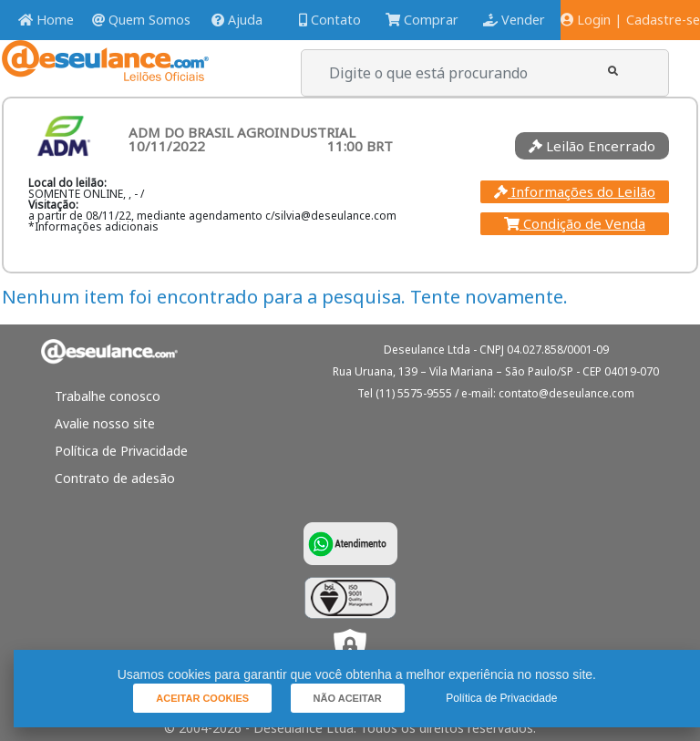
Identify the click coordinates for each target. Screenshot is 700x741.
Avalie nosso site (105, 423)
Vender (514, 20)
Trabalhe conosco (108, 396)
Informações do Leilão (575, 191)
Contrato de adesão (115, 478)
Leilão (592, 146)
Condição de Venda (575, 223)
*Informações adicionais (93, 226)
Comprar (422, 20)
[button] (613, 71)
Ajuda (237, 20)
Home (46, 20)
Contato (330, 20)
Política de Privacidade (121, 451)
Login (586, 20)
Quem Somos (141, 20)
